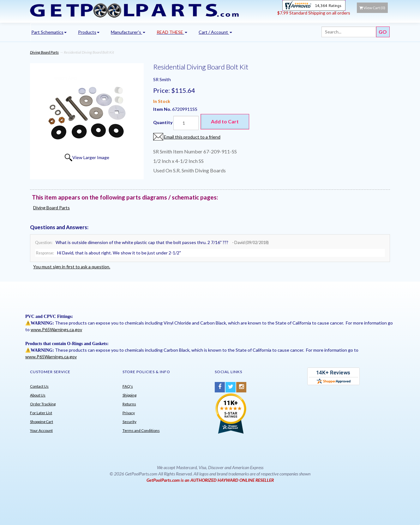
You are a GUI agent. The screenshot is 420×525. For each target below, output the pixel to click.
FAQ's (128, 386)
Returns (129, 404)
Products (89, 32)
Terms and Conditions (141, 430)
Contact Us (39, 386)
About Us (38, 395)
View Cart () (372, 8)
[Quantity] (186, 123)
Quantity (163, 122)
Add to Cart (225, 121)
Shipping (129, 395)
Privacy (129, 413)
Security (129, 422)
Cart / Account (215, 32)
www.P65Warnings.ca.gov (56, 329)
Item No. (163, 109)
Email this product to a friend (192, 137)
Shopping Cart (42, 422)
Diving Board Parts (44, 52)
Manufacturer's (128, 32)
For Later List (41, 413)
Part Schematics (49, 32)
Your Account (41, 430)
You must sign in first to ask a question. (72, 267)
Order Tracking (43, 404)
